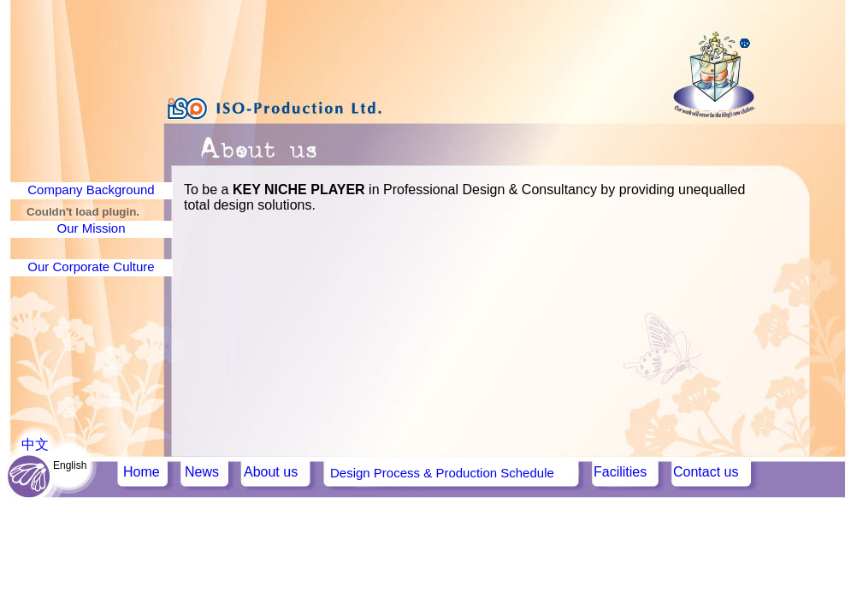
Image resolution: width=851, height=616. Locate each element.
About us (271, 472)
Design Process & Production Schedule (442, 473)
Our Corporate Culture (91, 267)
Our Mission (91, 228)
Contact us (706, 472)
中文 (35, 444)
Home (142, 472)
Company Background (91, 190)
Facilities (620, 472)
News (202, 472)
